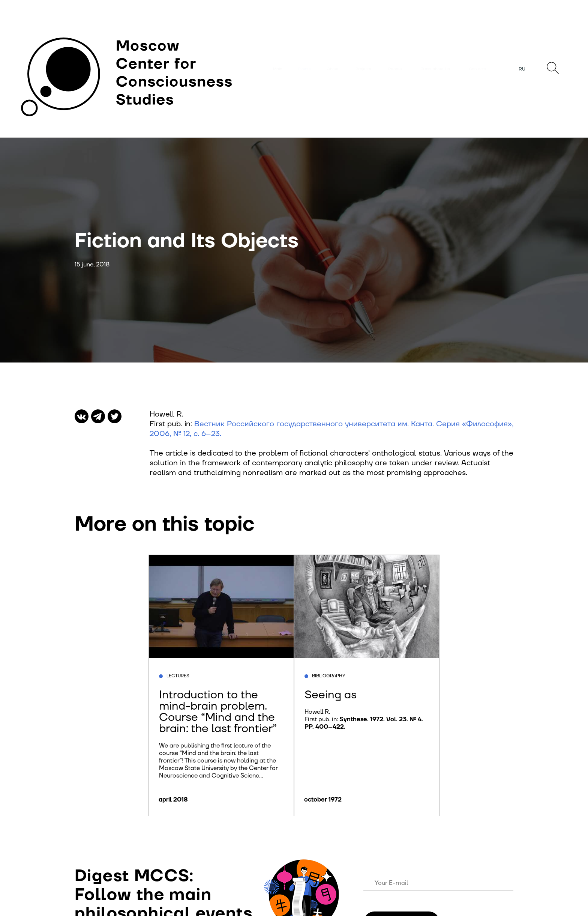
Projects (363, 69)
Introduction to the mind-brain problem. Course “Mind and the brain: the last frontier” (218, 712)
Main (277, 69)
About (333, 69)
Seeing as (331, 695)
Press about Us (435, 69)
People (395, 69)
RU (522, 69)
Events (304, 69)
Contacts (478, 69)
